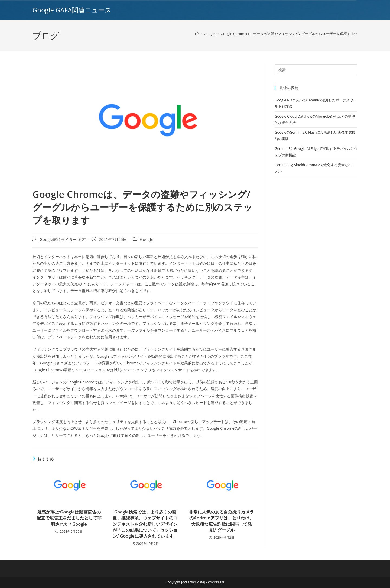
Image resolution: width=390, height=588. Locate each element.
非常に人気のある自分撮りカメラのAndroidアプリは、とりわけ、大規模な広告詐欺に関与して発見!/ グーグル (222, 521)
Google (147, 239)
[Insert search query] (316, 70)
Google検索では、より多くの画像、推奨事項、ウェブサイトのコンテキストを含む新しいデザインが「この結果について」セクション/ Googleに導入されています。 (145, 524)
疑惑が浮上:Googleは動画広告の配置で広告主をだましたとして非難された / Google (69, 518)
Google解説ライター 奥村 (63, 239)
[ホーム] (197, 34)
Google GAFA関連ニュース (72, 10)
